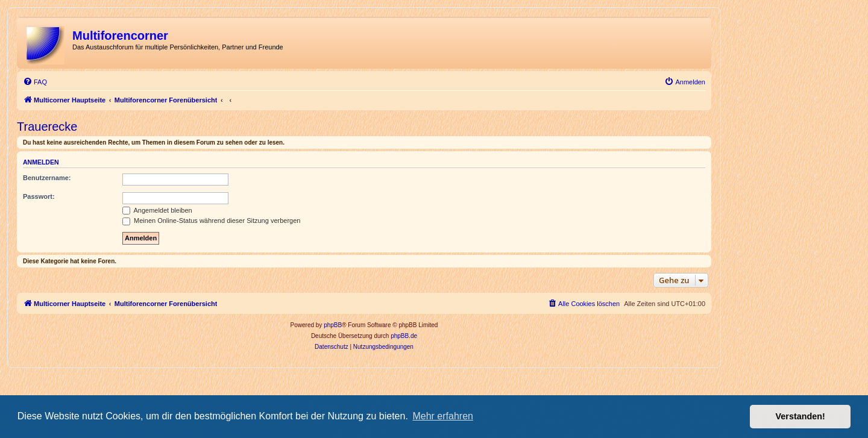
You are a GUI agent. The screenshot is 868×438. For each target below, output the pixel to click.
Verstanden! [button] (800, 416)
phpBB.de (404, 336)
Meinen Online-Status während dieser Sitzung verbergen (211, 221)
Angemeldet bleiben (157, 210)
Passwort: (39, 196)
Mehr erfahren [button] (443, 416)
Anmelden (41, 162)
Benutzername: (47, 178)
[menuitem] (35, 82)
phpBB (333, 325)
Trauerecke (47, 127)
